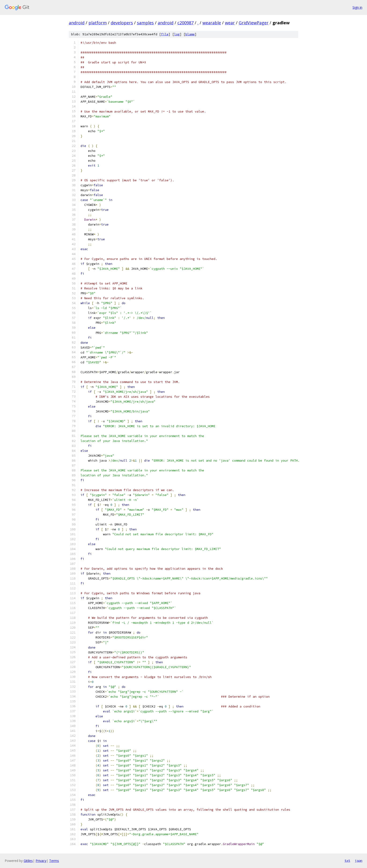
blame (190, 34)
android (77, 23)
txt (347, 861)
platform (98, 23)
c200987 (185, 23)
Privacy (41, 861)
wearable (212, 23)
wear (230, 23)
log (177, 34)
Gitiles (28, 861)
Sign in (357, 7)
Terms (54, 861)
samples (145, 23)
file (165, 34)
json (359, 861)
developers (122, 23)
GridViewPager (254, 23)
